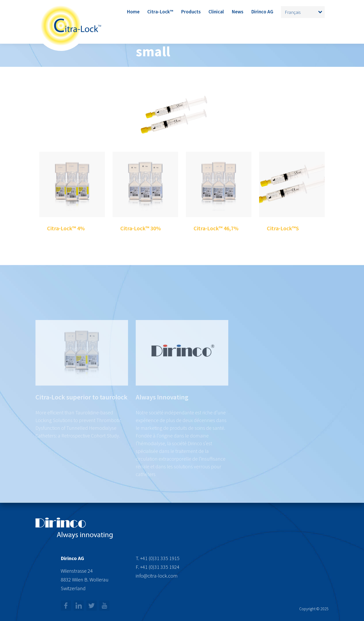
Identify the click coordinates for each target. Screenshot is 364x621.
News (238, 12)
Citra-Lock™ (160, 12)
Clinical (216, 12)
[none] (303, 12)
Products (191, 12)
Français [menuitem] (293, 12)
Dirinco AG (262, 12)
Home (133, 12)
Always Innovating (162, 413)
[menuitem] (303, 12)
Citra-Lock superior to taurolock (81, 413)
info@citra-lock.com (157, 576)
